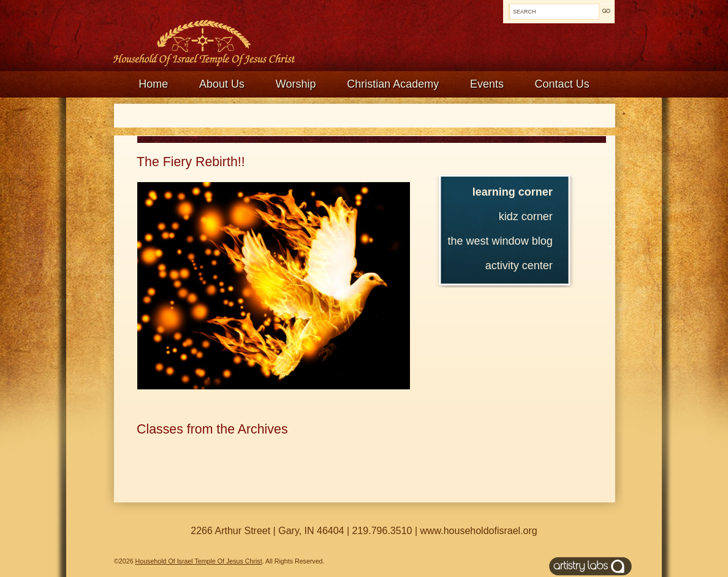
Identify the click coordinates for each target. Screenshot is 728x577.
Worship (296, 84)
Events (487, 84)
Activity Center (519, 266)
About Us (222, 84)
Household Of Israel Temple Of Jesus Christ (199, 561)
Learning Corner (513, 192)
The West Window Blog (500, 241)
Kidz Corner (526, 216)
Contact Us (562, 84)
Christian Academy (393, 84)
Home (153, 84)
